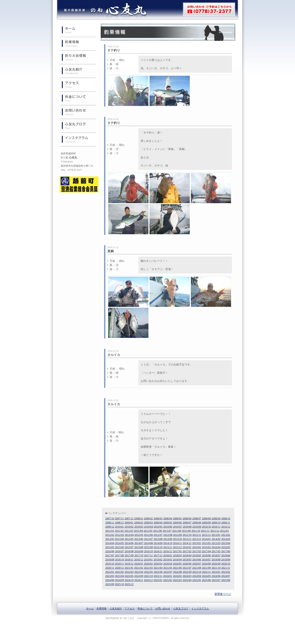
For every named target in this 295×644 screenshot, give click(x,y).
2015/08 (139, 547)
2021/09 (206, 568)
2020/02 (148, 564)
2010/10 (206, 527)
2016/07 (119, 551)
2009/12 (110, 527)
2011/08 (177, 531)
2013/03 (110, 539)
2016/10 (148, 551)
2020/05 (177, 564)
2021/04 (158, 568)
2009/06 (177, 523)
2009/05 (168, 523)
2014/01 (206, 539)
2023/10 (148, 576)
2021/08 (197, 568)
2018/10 (119, 560)
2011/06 (157, 531)
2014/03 (226, 539)
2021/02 (139, 568)
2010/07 (177, 527)
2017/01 (177, 551)
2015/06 (119, 547)
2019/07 (206, 560)
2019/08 (216, 560)
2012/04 (129, 535)
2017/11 (148, 555)
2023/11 (158, 576)
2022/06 (158, 572)
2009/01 (129, 523)
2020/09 (216, 564)
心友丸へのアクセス (78, 85)
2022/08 (177, 572)
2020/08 (206, 564)
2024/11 (139, 580)
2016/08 (129, 551)
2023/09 (139, 576)
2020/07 (197, 564)
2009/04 (158, 523)
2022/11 (206, 572)
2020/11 (110, 568)
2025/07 (216, 580)
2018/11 (129, 560)
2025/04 (187, 580)
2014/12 (187, 543)
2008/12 (119, 523)
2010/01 (119, 527)
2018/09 (110, 560)
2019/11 (119, 564)
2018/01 (168, 555)
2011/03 (129, 531)
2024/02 (177, 576)
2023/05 (129, 576)
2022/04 (139, 572)
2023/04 (119, 576)
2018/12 (139, 560)
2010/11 (216, 527)
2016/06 (110, 551)
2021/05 (168, 568)
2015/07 (129, 547)
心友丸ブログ (78, 126)
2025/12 (129, 584)
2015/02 (206, 543)
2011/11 (205, 531)
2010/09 (197, 527)
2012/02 (110, 535)
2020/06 (187, 564)
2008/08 (206, 518)
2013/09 (168, 539)
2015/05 (110, 547)
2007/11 (119, 518)
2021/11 (226, 568)
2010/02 (129, 527)
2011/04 (138, 531)
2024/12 (148, 580)
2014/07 (139, 543)
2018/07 (216, 555)
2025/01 (158, 580)
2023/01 (216, 572)
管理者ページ (223, 594)
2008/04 (168, 518)
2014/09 (158, 543)
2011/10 (196, 531)
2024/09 (119, 580)
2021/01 (129, 568)
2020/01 (139, 564)
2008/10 (226, 518)
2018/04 (187, 555)
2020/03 (158, 564)
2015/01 (197, 543)
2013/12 (197, 539)
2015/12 (177, 547)
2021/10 (216, 568)
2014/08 (148, 543)
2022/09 (187, 572)
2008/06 (187, 518)
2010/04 (148, 527)
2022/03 (129, 572)
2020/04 (168, 564)
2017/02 (187, 551)
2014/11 (177, 543)
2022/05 (148, 572)
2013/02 (226, 535)
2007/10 (110, 518)
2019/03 (168, 560)
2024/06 (216, 576)
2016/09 (139, 551)
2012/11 (197, 535)
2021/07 (187, 568)
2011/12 (215, 531)
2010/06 (168, 527)
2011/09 (186, 531)
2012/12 (206, 535)
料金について (78, 99)
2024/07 (226, 576)
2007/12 (129, 518)
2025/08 (226, 580)
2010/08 (187, 527)
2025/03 (177, 580)
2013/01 (216, 535)
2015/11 (168, 547)
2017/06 (226, 551)
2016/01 (187, 547)
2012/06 (148, 535)
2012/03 (119, 535)
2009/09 (206, 523)
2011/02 (119, 531)
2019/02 (158, 560)
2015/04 (226, 543)
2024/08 (110, 580)
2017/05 (216, 551)
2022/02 (119, 572)
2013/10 (177, 539)
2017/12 (158, 555)
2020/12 (119, 568)
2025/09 (110, 584)
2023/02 (226, 572)
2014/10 (168, 543)
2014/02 (216, 539)
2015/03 (216, 543)
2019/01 (148, 560)
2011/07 (167, 531)
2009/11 (226, 523)
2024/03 (187, 576)
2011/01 (110, 531)
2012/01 (224, 531)
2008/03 (158, 518)
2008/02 (148, 518)
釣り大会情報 (78, 58)
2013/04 (119, 539)
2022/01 (110, 572)
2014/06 (129, 543)
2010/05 (158, 527)
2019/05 (187, 560)
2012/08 (168, 535)
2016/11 (158, 551)
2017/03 (197, 551)
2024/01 (168, 576)
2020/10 (226, 564)
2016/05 (226, 547)
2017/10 (139, 555)
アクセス (130, 608)
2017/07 (110, 555)
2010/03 (139, 527)
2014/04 (110, 543)
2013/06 (139, 539)
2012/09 (177, 535)
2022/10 (197, 572)
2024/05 (206, 576)
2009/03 (148, 523)
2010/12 (226, 527)
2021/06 (177, 568)
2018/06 (206, 555)
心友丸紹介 (78, 71)
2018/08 (226, 555)
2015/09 (148, 547)
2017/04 (206, 551)
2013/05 (129, 539)
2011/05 (148, 531)
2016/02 (197, 547)
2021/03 (148, 568)
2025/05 (197, 580)
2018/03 (177, 555)
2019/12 (129, 564)
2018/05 (197, 555)
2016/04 (216, 547)
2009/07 (187, 523)
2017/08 (119, 555)
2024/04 (197, 576)
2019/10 (110, 564)
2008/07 (197, 518)
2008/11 (110, 523)
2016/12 (168, 551)
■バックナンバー (116, 513)
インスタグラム (78, 140)
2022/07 (168, 572)
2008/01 (139, 518)
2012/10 (187, 535)
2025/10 (119, 584)
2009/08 (197, 523)
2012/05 (139, 535)
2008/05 (177, 518)
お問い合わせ (78, 113)
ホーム (78, 30)
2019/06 (197, 560)
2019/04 (177, 560)
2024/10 (129, 580)
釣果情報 (78, 44)
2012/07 (158, 535)
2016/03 (206, 547)
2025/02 (168, 580)
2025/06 (206, 580)
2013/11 (187, 539)
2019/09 (226, 560)
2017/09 (129, 555)
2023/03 (110, 576)
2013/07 (148, 539)
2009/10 (216, 523)
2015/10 (158, 547)
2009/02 (139, 523)
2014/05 (119, 543)
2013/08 (158, 539)
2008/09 (216, 518)
